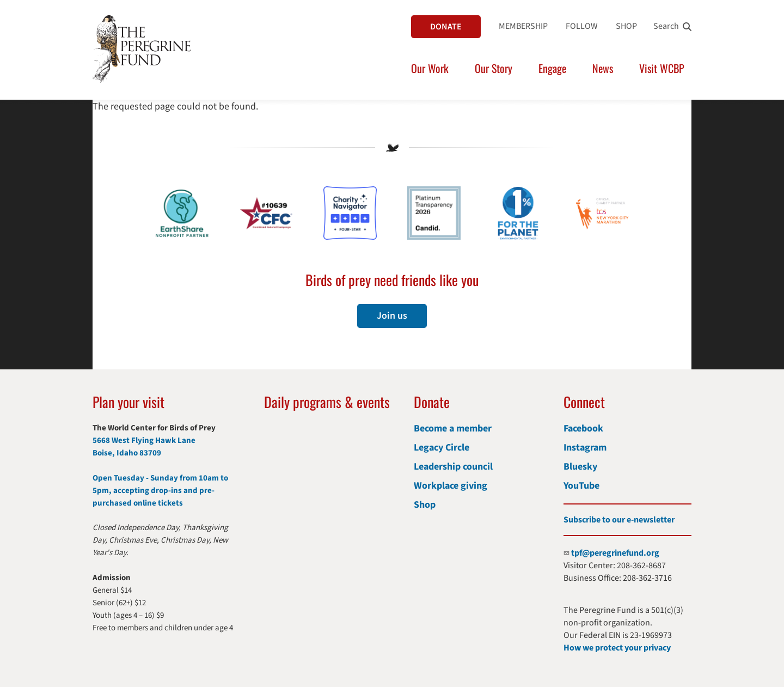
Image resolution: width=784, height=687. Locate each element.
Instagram (585, 448)
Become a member (453, 428)
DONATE (446, 27)
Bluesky (580, 467)
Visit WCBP (662, 68)
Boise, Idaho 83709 (127, 453)
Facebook (583, 428)
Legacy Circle (442, 448)
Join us (392, 316)
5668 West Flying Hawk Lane (144, 440)
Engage (552, 68)
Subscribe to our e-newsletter (619, 520)
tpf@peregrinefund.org (615, 553)
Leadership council (453, 467)
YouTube (581, 486)
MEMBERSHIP (523, 26)
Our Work (430, 68)
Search (666, 26)
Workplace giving (451, 486)
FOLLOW (582, 26)
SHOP (626, 26)
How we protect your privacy (617, 648)
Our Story (494, 68)
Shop (425, 505)
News (603, 68)
